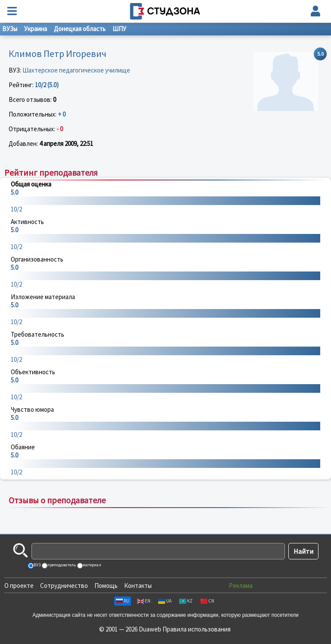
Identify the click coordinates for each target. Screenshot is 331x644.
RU (123, 601)
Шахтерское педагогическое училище (76, 70)
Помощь (106, 586)
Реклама (241, 586)
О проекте (19, 586)
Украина (36, 29)
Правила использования (197, 629)
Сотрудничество (64, 586)
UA (165, 601)
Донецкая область (80, 29)
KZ (186, 601)
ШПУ (119, 29)
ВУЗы (10, 29)
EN (144, 601)
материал (92, 565)
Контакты (138, 586)
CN (207, 601)
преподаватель (61, 565)
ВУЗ (37, 565)
